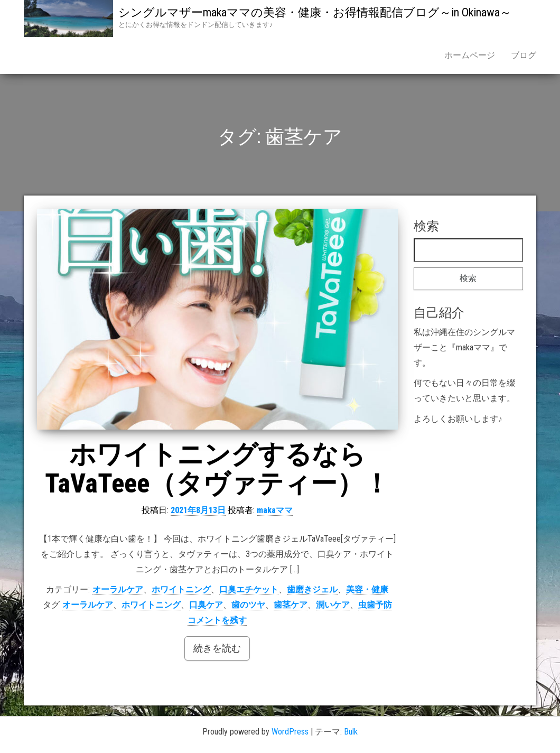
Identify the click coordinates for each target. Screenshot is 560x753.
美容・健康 (367, 589)
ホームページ (470, 55)
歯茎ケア (291, 605)
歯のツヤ (248, 605)
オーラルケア (118, 589)
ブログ (524, 55)
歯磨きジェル (312, 589)
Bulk (351, 732)
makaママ (275, 510)
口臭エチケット (249, 589)
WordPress (290, 732)
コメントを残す (217, 620)
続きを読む (217, 648)
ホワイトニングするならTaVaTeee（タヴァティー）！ (217, 469)
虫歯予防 (375, 605)
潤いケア (333, 605)
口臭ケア (206, 605)
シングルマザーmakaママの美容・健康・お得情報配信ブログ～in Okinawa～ (315, 12)
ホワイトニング (181, 589)
